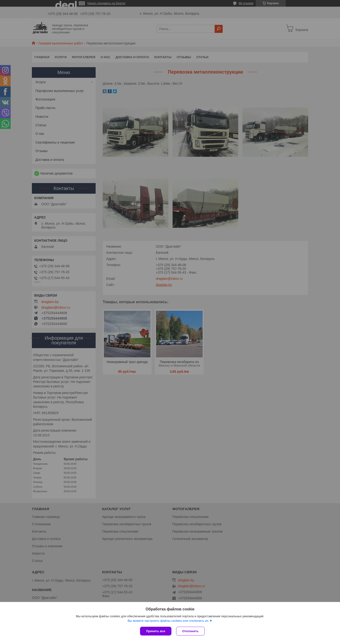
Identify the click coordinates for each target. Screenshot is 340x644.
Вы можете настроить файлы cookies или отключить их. (168, 621)
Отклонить (190, 631)
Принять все (156, 631)
